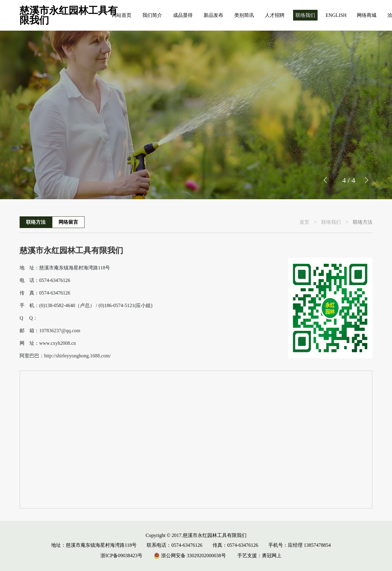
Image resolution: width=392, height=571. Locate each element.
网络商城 (367, 15)
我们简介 (152, 15)
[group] (196, 115)
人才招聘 (275, 15)
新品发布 (213, 15)
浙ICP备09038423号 (121, 556)
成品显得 (183, 15)
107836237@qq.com (60, 331)
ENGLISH (336, 15)
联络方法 (36, 222)
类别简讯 (244, 15)
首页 (304, 222)
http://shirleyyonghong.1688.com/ (77, 356)
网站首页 (122, 15)
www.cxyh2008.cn (58, 343)
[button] (366, 180)
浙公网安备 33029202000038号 (190, 556)
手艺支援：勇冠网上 (259, 556)
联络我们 (305, 15)
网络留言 (68, 222)
